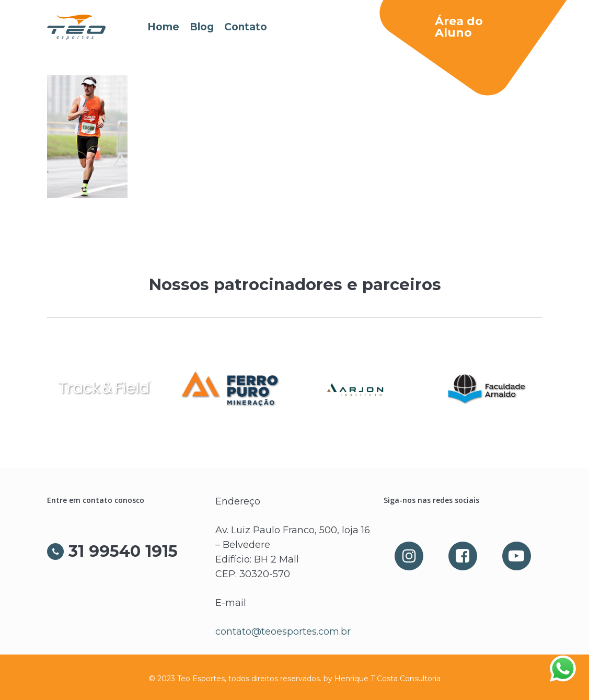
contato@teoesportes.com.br (283, 632)
